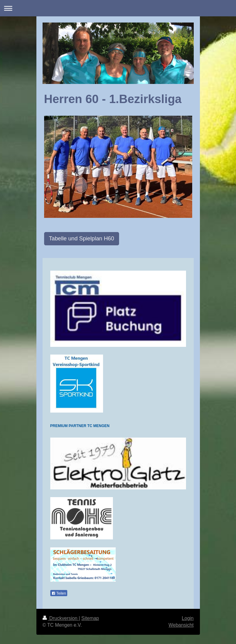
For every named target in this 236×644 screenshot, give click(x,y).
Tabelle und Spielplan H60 (82, 239)
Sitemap (90, 618)
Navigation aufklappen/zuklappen (118, 8)
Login (188, 618)
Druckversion (61, 618)
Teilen (59, 593)
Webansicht (181, 625)
